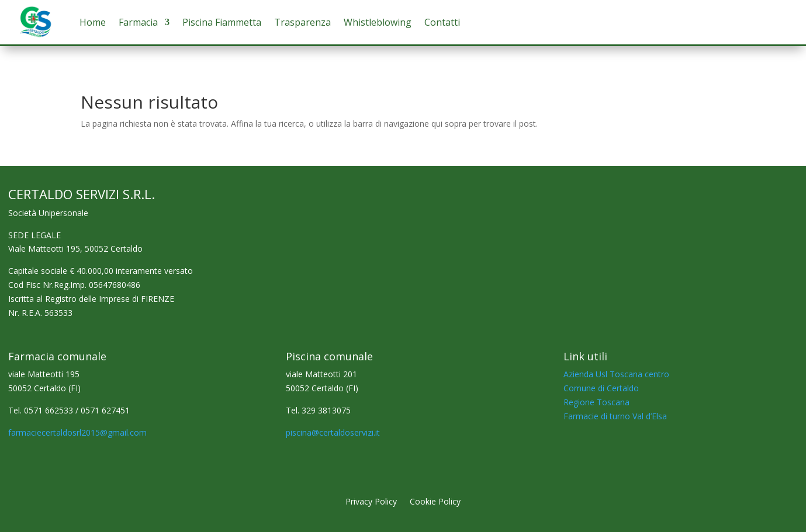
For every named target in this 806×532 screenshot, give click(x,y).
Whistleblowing (378, 22)
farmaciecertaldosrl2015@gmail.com (77, 432)
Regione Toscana (596, 402)
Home (93, 22)
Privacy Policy (371, 502)
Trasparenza (302, 22)
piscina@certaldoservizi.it (333, 432)
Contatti (442, 22)
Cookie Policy (435, 502)
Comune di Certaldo (601, 388)
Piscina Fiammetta (222, 22)
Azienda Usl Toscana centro (616, 374)
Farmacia (138, 22)
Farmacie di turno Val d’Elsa (615, 416)
